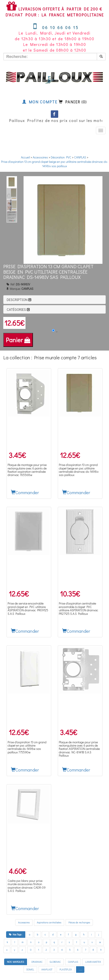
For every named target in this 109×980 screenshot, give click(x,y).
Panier (18, 340)
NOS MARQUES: (16, 962)
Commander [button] (25, 492)
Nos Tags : (16, 934)
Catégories (18, 309)
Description (19, 300)
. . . (80, 969)
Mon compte (40, 102)
